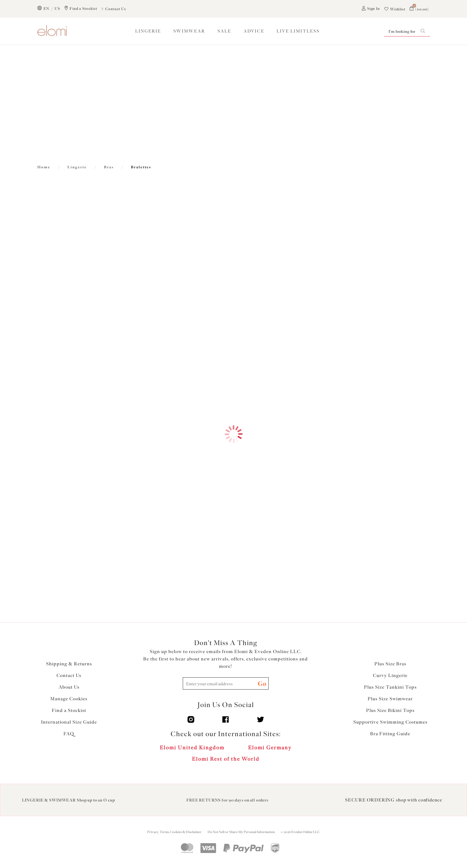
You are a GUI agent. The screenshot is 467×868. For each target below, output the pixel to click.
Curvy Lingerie (390, 675)
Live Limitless (298, 31)
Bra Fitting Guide (390, 734)
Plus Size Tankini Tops (390, 687)
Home (44, 167)
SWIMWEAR (189, 31)
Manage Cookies (69, 699)
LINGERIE (148, 31)
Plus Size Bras (390, 664)
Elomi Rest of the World (226, 759)
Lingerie (77, 167)
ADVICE (254, 31)
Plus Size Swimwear (390, 699)
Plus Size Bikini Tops (390, 710)
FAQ (69, 734)
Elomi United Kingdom (192, 748)
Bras (109, 167)
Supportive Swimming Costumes (390, 722)
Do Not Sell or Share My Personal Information (241, 832)
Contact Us (69, 675)
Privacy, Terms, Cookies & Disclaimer (174, 832)
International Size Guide (69, 722)
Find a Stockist (69, 710)
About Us (69, 687)
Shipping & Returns (69, 664)
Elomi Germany (270, 748)
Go (262, 684)
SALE (224, 31)
